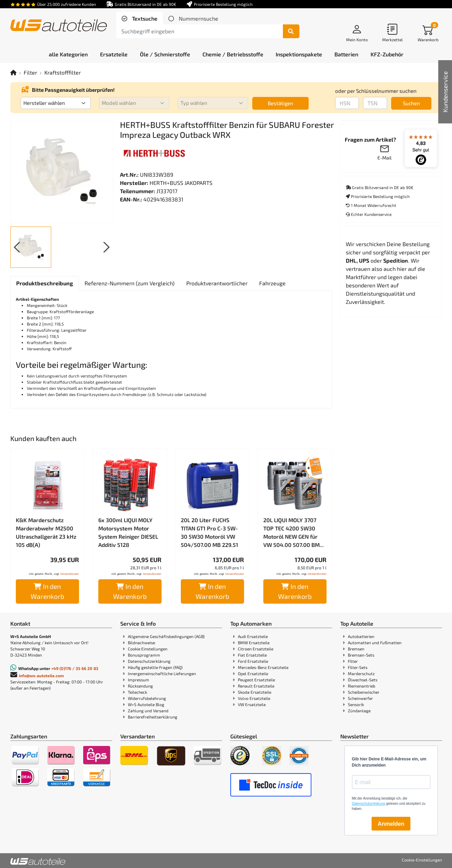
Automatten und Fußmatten (375, 642)
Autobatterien (361, 636)
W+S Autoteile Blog (146, 704)
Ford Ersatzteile (253, 661)
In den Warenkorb (47, 591)
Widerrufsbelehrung (147, 698)
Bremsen (356, 649)
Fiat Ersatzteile (252, 655)
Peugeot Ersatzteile (256, 680)
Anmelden (391, 824)
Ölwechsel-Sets (363, 680)
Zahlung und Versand (148, 711)
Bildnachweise (141, 642)
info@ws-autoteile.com (41, 675)
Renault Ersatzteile (256, 686)
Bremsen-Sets (361, 655)
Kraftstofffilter (63, 72)
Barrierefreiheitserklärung (153, 717)
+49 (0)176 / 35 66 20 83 (75, 668)
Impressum (139, 680)
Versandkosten (70, 574)
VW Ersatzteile (252, 704)
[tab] (140, 19)
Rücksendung (140, 686)
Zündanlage (359, 711)
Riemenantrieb (362, 686)
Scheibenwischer (364, 692)
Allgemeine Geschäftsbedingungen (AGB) (166, 636)
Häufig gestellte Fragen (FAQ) (155, 667)
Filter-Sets (358, 667)
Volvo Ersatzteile (254, 698)
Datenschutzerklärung (149, 661)
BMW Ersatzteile (254, 642)
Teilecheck (137, 692)
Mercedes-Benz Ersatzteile (263, 667)
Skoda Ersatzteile (255, 692)
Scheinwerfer (360, 698)
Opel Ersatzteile (253, 673)
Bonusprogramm (144, 655)
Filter (30, 72)
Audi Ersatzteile (253, 636)
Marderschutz (361, 673)
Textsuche (144, 18)
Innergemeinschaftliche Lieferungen (162, 673)
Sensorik (356, 704)
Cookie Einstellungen (148, 649)
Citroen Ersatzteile (256, 649)
